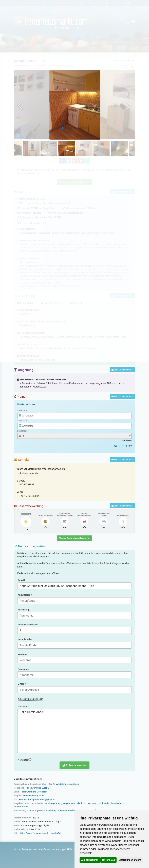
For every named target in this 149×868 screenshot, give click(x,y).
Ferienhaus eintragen (54, 849)
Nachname (24, 669)
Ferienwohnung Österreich (34, 792)
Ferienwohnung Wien (34, 796)
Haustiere (51, 810)
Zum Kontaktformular (122, 370)
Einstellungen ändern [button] (130, 860)
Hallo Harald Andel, (74, 731)
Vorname (23, 654)
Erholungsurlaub (53, 803)
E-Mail (22, 684)
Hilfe (70, 849)
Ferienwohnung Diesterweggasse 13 (37, 799)
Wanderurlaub (21, 807)
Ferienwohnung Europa (37, 788)
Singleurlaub (69, 803)
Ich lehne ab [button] (108, 860)
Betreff (22, 580)
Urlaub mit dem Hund (86, 803)
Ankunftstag (25, 595)
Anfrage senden (74, 765)
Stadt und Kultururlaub (109, 803)
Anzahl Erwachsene (28, 625)
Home (17, 849)
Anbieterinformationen (67, 784)
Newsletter (25, 760)
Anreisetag (23, 411)
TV (58, 810)
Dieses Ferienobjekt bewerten (75, 538)
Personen (22, 431)
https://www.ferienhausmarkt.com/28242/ (41, 833)
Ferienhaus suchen (32, 849)
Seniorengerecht (36, 810)
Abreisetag (23, 421)
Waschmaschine (68, 810)
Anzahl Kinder (25, 639)
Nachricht (23, 706)
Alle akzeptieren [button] (90, 860)
